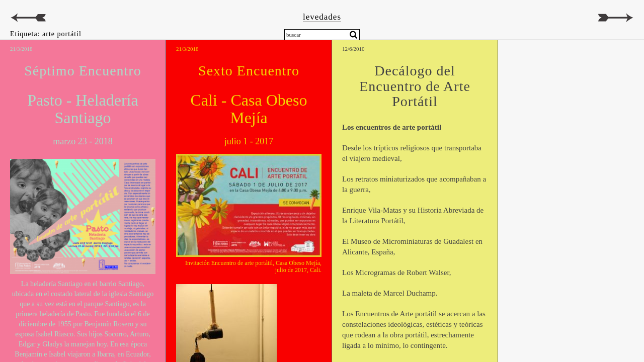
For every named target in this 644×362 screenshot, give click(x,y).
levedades (322, 17)
